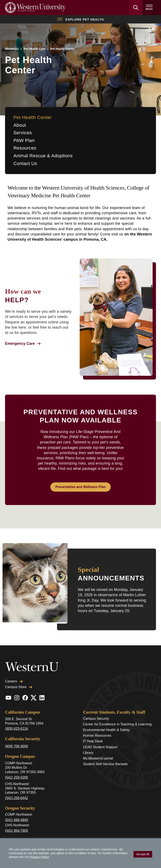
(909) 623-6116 (16, 720)
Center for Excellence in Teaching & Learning (117, 715)
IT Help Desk (93, 732)
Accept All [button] (143, 854)
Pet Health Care (34, 49)
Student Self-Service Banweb (105, 755)
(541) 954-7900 (16, 822)
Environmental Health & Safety (106, 721)
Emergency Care (23, 344)
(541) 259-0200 (16, 768)
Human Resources (97, 727)
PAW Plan (24, 140)
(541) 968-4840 (16, 811)
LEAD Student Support (100, 738)
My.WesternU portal (98, 749)
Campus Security (96, 710)
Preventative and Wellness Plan (80, 487)
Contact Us (25, 163)
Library (88, 744)
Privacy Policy (39, 857)
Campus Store (19, 678)
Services (23, 133)
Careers (14, 672)
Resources (25, 148)
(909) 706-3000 (16, 737)
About (20, 125)
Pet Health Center (32, 117)
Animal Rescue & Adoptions (43, 156)
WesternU (12, 49)
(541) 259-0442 (16, 789)
